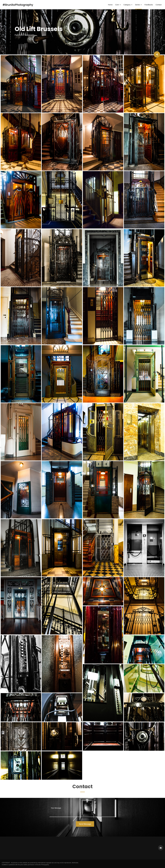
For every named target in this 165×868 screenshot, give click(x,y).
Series (138, 5)
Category (128, 5)
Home (110, 5)
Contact (159, 5)
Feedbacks (149, 5)
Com (118, 5)
